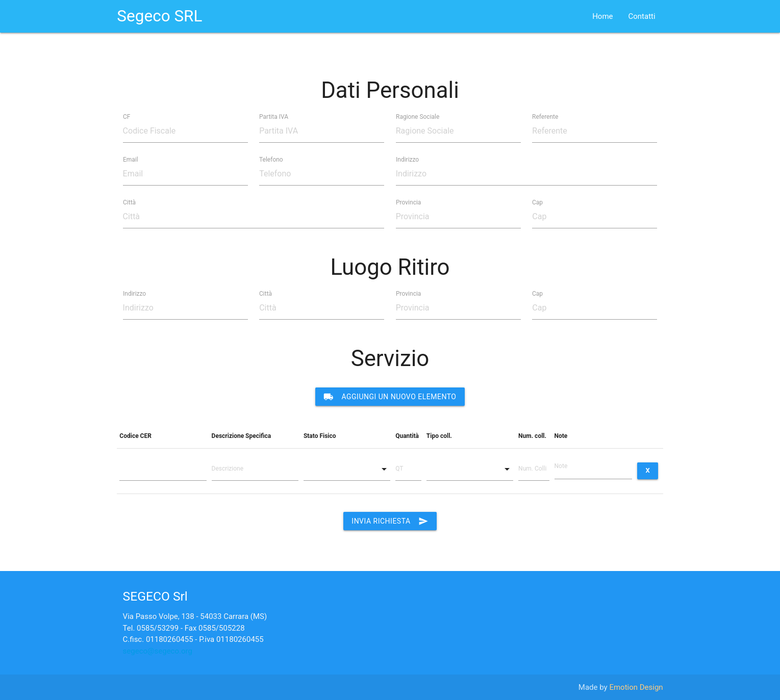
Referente (545, 116)
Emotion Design (636, 687)
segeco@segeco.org (158, 651)
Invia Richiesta (390, 521)
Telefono (271, 159)
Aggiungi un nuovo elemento (390, 397)
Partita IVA (274, 116)
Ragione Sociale (418, 116)
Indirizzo (407, 159)
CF (127, 116)
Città (129, 202)
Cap (537, 202)
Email (131, 159)
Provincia (408, 202)
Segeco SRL (159, 16)
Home (602, 16)
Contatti (642, 16)
